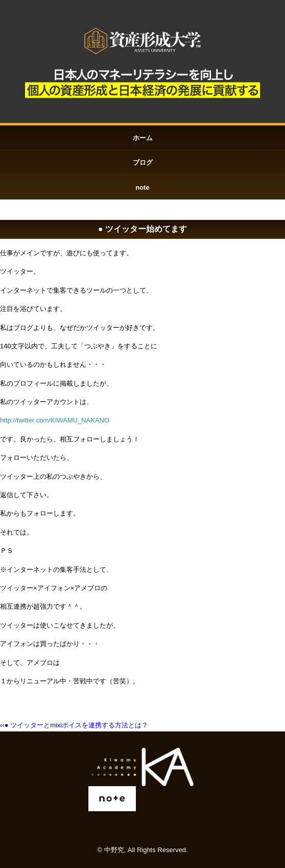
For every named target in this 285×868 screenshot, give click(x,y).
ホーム (143, 138)
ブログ (143, 162)
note (142, 187)
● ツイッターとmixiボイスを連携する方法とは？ (77, 725)
